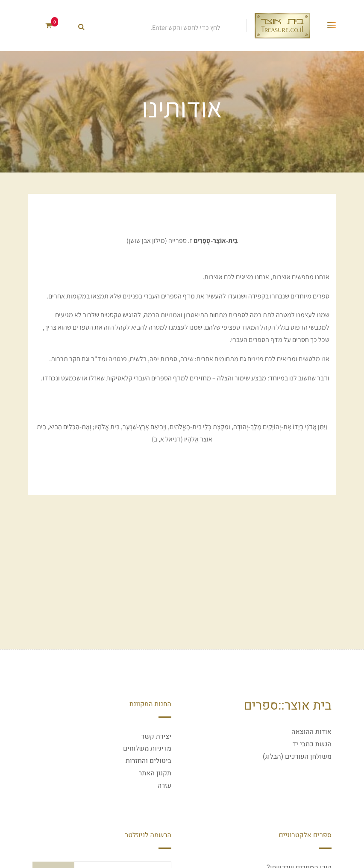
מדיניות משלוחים (147, 748)
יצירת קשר (156, 736)
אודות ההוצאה (311, 732)
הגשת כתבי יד (312, 744)
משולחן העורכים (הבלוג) (297, 757)
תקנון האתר (155, 773)
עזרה (164, 786)
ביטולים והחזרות (148, 761)
